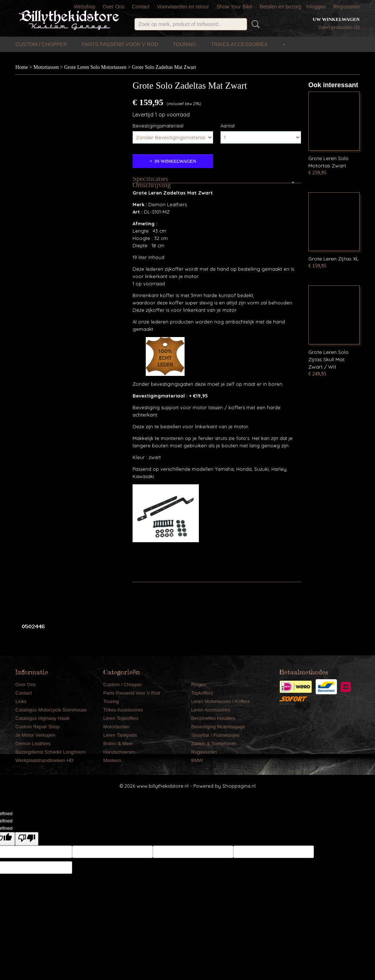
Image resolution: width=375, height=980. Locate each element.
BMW (197, 760)
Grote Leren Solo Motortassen (95, 67)
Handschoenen (119, 752)
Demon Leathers (33, 744)
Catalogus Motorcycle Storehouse (51, 710)
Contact (141, 7)
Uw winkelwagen (336, 19)
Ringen (199, 685)
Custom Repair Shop (38, 727)
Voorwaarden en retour (183, 7)
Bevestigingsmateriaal (158, 126)
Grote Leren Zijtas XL (333, 259)
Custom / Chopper (41, 44)
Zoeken (254, 24)
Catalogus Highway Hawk (42, 718)
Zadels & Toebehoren (214, 744)
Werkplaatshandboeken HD (44, 760)
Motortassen (46, 67)
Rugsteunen (204, 752)
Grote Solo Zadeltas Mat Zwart (164, 67)
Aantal (228, 126)
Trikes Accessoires (239, 44)
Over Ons (114, 7)
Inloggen (316, 7)
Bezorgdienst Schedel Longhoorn (51, 752)
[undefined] (27, 839)
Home (22, 67)
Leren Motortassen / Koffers (220, 701)
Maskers (112, 760)
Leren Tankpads (120, 735)
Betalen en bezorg (281, 7)
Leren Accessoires (211, 710)
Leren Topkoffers (121, 718)
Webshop (84, 7)
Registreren (346, 7)
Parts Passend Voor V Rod (120, 44)
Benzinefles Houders (213, 718)
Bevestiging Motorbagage (218, 727)
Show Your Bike (234, 7)
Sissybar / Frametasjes (215, 735)
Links (21, 701)
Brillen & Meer (118, 744)
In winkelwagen (175, 161)
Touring (185, 44)
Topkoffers (202, 693)
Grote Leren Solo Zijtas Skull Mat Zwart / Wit (328, 359)
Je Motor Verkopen (35, 735)
